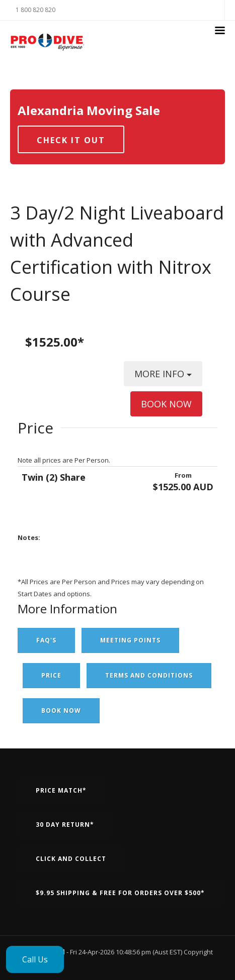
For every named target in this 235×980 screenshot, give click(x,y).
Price (51, 675)
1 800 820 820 (35, 10)
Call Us (35, 959)
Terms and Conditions (149, 675)
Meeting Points (130, 640)
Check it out (71, 140)
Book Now (61, 711)
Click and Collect (71, 859)
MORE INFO (163, 377)
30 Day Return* (65, 825)
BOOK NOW (166, 404)
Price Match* (61, 790)
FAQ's (46, 640)
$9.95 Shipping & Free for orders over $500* (120, 893)
